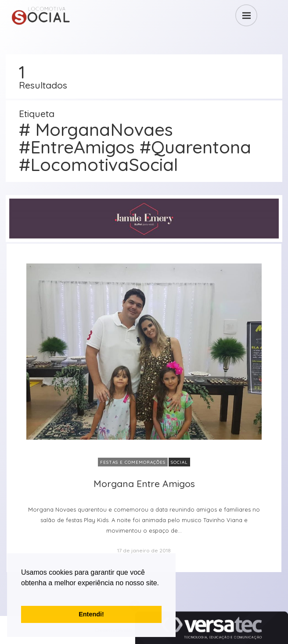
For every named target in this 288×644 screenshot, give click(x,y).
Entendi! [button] (91, 614)
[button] (22, 594)
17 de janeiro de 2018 (144, 550)
